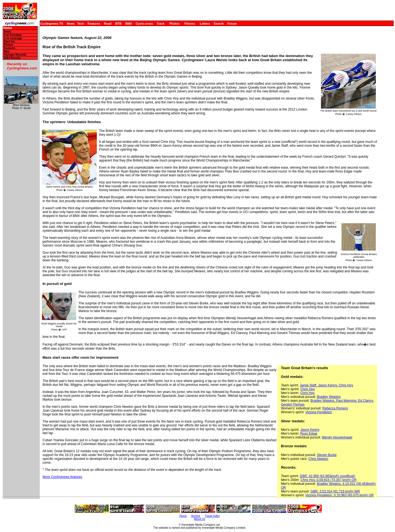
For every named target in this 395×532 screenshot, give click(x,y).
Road (108, 24)
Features (94, 24)
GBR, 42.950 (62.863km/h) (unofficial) (328, 476)
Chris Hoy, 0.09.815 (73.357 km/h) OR (329, 480)
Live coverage (13, 38)
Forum (232, 24)
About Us (200, 519)
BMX (129, 24)
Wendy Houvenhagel (337, 437)
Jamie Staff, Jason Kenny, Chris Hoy (326, 385)
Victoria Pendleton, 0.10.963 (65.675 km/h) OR (339, 495)
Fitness (190, 24)
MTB (119, 24)
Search (219, 24)
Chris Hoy (308, 389)
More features (62, 477)
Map (7, 51)
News (71, 24)
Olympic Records (15, 55)
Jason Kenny (310, 430)
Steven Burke (327, 455)
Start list (9, 42)
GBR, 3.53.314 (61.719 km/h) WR (335, 491)
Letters (205, 24)
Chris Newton (318, 459)
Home (8, 28)
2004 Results (12, 58)
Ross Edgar (309, 434)
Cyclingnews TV (52, 24)
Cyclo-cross (144, 24)
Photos (174, 24)
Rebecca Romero (335, 408)
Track (161, 24)
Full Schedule (13, 35)
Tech (81, 24)
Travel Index (212, 516)
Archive (196, 516)
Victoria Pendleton (319, 412)
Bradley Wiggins (329, 397)
